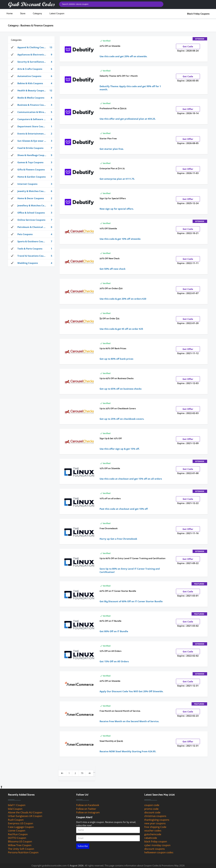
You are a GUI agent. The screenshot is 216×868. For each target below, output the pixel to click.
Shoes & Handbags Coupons (32, 155)
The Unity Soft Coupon (21, 849)
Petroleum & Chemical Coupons (32, 227)
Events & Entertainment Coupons (33, 134)
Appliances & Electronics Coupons (33, 55)
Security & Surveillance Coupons (33, 62)
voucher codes (153, 830)
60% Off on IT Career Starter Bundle (118, 591)
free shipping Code (155, 827)
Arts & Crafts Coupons (32, 69)
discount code (152, 812)
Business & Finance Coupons (32, 105)
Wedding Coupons (32, 263)
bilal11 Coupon (17, 805)
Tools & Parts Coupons (32, 249)
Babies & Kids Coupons (32, 83)
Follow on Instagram (88, 812)
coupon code (152, 805)
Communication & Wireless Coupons (33, 112)
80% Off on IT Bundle (110, 621)
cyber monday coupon (157, 845)
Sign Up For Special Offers (113, 198)
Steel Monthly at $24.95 (111, 741)
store (23, 14)
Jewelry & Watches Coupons (32, 191)
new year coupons (155, 823)
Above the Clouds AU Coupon (25, 812)
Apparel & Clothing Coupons (32, 47)
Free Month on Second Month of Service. (120, 711)
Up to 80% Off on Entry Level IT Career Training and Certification (133, 558)
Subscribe (83, 846)
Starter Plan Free (108, 139)
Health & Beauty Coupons (32, 90)
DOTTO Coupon (17, 838)
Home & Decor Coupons (32, 198)
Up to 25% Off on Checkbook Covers (118, 409)
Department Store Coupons (32, 126)
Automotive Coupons (32, 76)
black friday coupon (156, 841)
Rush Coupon (16, 820)
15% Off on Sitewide (110, 468)
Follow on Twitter (86, 809)
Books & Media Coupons (32, 98)
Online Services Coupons (32, 220)
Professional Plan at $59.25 (113, 108)
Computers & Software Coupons (32, 119)
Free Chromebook (109, 528)
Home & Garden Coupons (32, 177)
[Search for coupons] (111, 4)
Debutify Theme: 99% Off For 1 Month (119, 76)
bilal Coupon (15, 809)
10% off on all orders (110, 499)
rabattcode (151, 838)
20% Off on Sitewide (110, 46)
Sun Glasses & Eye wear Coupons (32, 141)
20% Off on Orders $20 (111, 288)
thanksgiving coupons (157, 820)
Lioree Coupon (17, 830)
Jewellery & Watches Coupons (32, 205)
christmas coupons (155, 816)
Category (37, 14)
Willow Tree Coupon (20, 845)
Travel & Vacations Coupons (32, 256)
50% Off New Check (110, 259)
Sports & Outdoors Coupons (32, 241)
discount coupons (154, 849)
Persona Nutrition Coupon (23, 852)
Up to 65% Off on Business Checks (117, 378)
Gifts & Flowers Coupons (32, 169)
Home (10, 14)
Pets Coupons (32, 234)
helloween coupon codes (159, 852)
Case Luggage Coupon (21, 827)
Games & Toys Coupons (32, 162)
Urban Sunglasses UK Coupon (25, 816)
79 (82, 773)
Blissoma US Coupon (20, 841)
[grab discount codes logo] (31, 4)
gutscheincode (153, 834)
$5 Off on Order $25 (109, 319)
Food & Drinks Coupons (32, 148)
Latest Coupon (57, 14)
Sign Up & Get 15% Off (111, 438)
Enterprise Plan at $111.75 (112, 169)
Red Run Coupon (18, 834)
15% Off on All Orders (110, 651)
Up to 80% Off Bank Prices (113, 349)
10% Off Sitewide (108, 229)
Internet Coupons (32, 184)
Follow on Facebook (88, 805)
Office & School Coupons (32, 213)
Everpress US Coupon (20, 823)
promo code (151, 809)
